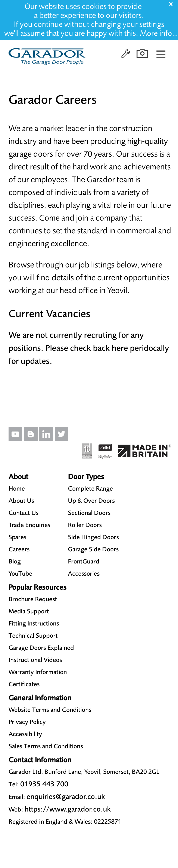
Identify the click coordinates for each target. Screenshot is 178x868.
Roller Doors (85, 525)
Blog (15, 561)
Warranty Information (38, 672)
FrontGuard (84, 561)
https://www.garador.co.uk (68, 809)
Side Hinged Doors (93, 537)
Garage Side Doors (93, 549)
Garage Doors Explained (41, 648)
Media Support (29, 611)
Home (17, 488)
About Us (21, 501)
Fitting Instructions (34, 623)
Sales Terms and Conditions (46, 746)
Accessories (84, 573)
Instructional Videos (35, 660)
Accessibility (25, 734)
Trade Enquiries (29, 525)
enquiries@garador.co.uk (66, 797)
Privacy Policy (27, 722)
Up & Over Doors (91, 501)
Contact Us (24, 513)
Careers (19, 549)
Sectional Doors (89, 513)
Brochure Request (33, 599)
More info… (159, 33)
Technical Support (33, 635)
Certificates (24, 684)
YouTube (20, 573)
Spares (17, 537)
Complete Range (90, 488)
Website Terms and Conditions (50, 710)
